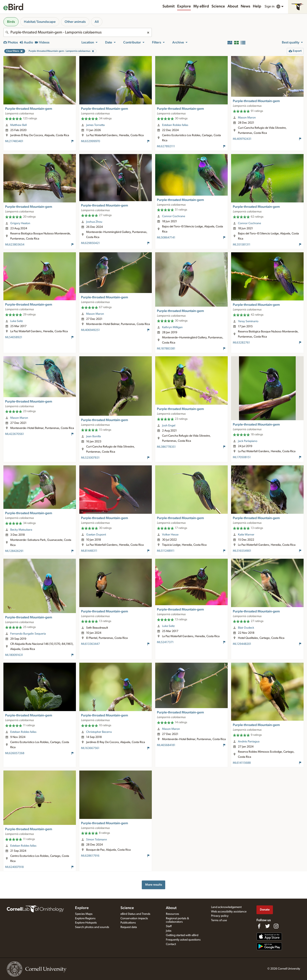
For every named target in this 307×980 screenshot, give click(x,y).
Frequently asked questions (183, 940)
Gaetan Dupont (96, 535)
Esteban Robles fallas (175, 125)
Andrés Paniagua (249, 742)
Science (218, 6)
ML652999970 (91, 141)
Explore (184, 6)
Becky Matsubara (21, 530)
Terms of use (219, 920)
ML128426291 (14, 551)
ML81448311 (89, 551)
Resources (172, 914)
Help (257, 6)
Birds (11, 22)
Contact (171, 944)
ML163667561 (90, 748)
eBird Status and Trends (135, 914)
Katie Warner (246, 535)
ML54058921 (14, 337)
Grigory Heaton (20, 223)
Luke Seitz (17, 321)
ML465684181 (166, 745)
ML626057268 (15, 753)
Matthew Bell (18, 125)
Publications (128, 923)
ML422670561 (14, 434)
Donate (265, 910)
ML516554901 (242, 551)
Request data (129, 927)
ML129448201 (242, 644)
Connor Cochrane (174, 216)
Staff (169, 926)
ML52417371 (165, 642)
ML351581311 (242, 245)
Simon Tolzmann (97, 840)
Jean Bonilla (93, 436)
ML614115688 (242, 763)
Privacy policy (220, 916)
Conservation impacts (134, 918)
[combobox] (78, 32)
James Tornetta (95, 125)
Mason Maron (247, 118)
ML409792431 (242, 139)
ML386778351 (166, 447)
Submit (169, 6)
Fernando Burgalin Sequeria (28, 634)
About (233, 6)
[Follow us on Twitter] (268, 926)
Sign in (270, 6)
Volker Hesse (170, 535)
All (97, 22)
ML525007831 (90, 458)
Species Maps (84, 914)
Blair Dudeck (246, 628)
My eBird (201, 6)
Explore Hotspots (86, 923)
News (245, 6)
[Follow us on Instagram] (276, 926)
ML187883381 (166, 349)
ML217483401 (14, 141)
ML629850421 (90, 243)
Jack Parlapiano (248, 441)
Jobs (169, 931)
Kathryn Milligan (172, 327)
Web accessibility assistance (229, 912)
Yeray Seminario (248, 321)
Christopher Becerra (99, 732)
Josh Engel (169, 426)
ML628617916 (90, 856)
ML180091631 (14, 655)
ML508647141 (166, 238)
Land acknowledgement (226, 907)
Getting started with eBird (182, 935)
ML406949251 (90, 330)
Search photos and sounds (92, 927)
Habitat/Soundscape (40, 22)
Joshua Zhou (94, 222)
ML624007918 (14, 867)
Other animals (75, 22)
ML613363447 (90, 644)
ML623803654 (15, 245)
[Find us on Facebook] (259, 926)
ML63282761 (241, 343)
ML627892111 (166, 146)
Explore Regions (85, 918)
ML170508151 (242, 457)
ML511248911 (166, 551)
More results (154, 885)
